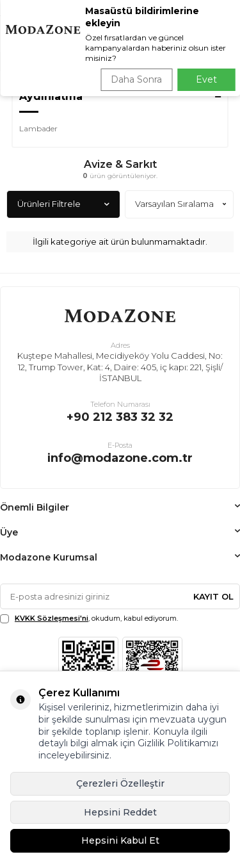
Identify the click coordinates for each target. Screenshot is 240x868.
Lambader (38, 128)
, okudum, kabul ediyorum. (89, 618)
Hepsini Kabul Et (120, 840)
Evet (206, 79)
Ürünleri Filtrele (63, 204)
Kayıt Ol (213, 596)
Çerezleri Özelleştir (120, 783)
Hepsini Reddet (120, 812)
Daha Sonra (136, 79)
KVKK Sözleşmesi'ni (52, 618)
